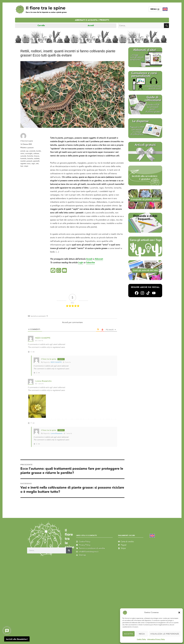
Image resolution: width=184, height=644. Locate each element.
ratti (37, 164)
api (27, 151)
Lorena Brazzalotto (43, 381)
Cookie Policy (141, 639)
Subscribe (90, 263)
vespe (26, 166)
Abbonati (99, 259)
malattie (37, 159)
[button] (179, 613)
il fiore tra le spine (27, 141)
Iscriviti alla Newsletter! (17, 639)
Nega (142, 634)
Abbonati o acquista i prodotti (92, 20)
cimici (22, 153)
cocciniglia (29, 153)
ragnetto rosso (25, 164)
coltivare (36, 153)
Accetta (129, 634)
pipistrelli (36, 161)
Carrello (41, 26)
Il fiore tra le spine (46, 8)
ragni (33, 164)
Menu (155, 9)
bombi (39, 151)
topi (22, 166)
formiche (30, 156)
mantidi (23, 161)
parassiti (29, 161)
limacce (37, 156)
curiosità (23, 156)
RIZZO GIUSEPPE (56, 362)
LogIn (81, 263)
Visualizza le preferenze (165, 634)
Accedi (91, 26)
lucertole (23, 159)
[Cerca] (69, 550)
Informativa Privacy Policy (156, 639)
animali (23, 151)
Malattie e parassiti (27, 148)
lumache (30, 159)
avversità (32, 151)
